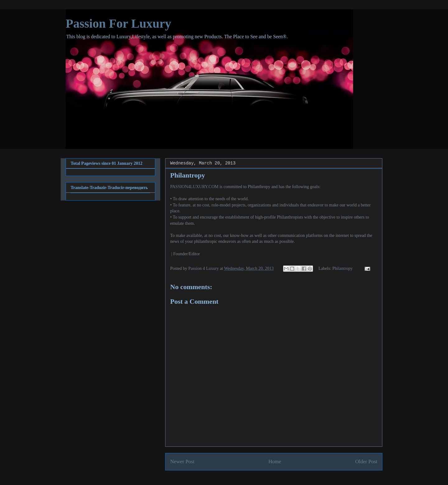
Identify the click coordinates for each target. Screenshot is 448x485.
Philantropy (342, 268)
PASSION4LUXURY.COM (194, 187)
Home (275, 462)
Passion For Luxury (118, 23)
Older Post (366, 462)
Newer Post (182, 462)
